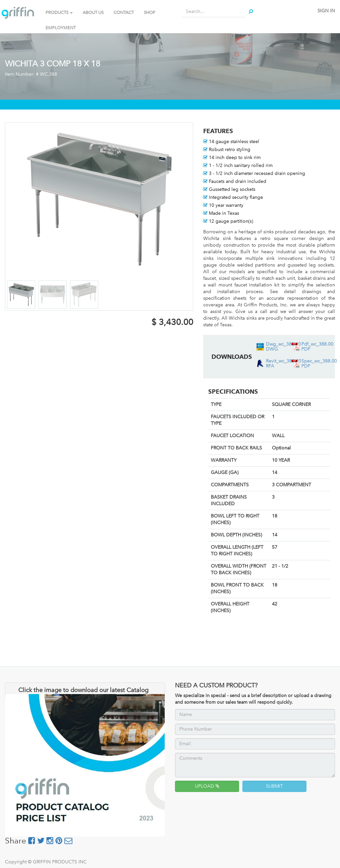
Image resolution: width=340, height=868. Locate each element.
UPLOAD (207, 786)
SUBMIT (274, 786)
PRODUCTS (59, 12)
